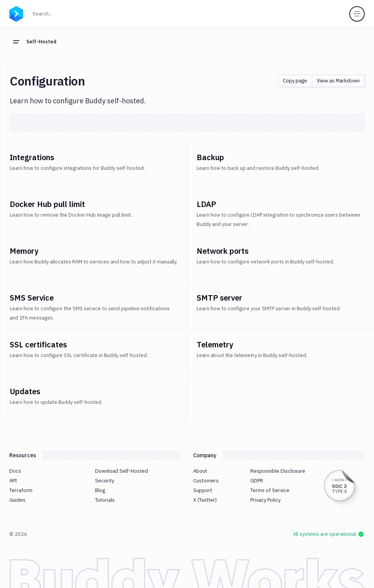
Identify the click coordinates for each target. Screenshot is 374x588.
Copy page (295, 81)
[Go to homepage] (16, 13)
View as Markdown (338, 81)
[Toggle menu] (357, 14)
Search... (59, 13)
